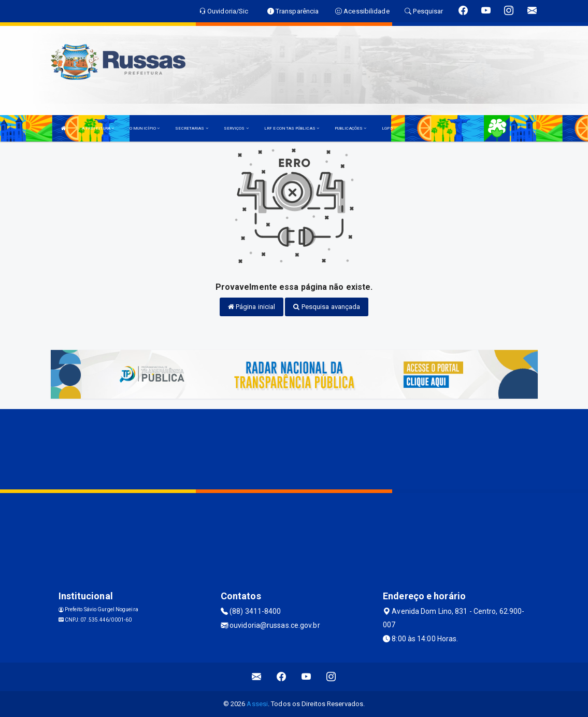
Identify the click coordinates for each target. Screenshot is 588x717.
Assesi (257, 704)
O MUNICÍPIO (145, 128)
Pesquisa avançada (327, 307)
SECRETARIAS (191, 128)
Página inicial (252, 307)
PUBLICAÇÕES (350, 128)
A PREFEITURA (98, 128)
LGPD (387, 128)
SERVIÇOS (236, 128)
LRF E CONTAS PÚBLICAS (292, 128)
